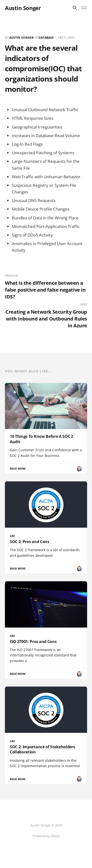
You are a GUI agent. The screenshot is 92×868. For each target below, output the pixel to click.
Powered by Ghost (46, 836)
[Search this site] (75, 8)
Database (46, 38)
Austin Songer (23, 8)
